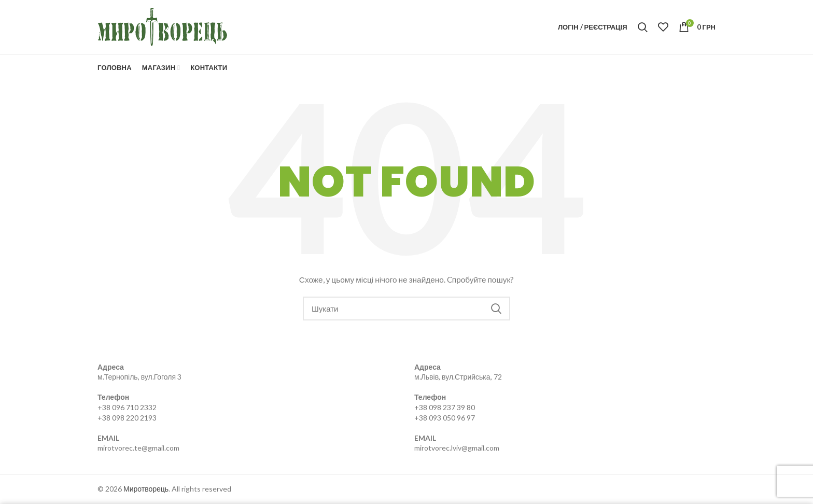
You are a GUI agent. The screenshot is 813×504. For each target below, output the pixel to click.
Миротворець (146, 489)
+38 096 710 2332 (127, 407)
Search (496, 309)
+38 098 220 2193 (127, 418)
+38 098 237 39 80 (445, 407)
